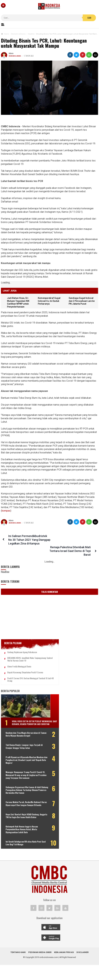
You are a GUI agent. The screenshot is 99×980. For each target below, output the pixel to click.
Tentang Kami (18, 967)
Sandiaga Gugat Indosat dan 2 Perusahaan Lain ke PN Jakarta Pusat (82, 301)
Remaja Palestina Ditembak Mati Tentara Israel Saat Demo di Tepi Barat (72, 540)
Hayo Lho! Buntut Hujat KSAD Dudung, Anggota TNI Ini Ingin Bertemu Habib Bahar (19, 829)
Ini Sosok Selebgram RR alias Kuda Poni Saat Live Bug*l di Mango (21, 858)
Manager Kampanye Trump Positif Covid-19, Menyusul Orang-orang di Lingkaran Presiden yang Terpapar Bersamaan (21, 780)
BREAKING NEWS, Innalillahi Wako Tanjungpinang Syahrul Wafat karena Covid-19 (25, 653)
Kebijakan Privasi (64, 967)
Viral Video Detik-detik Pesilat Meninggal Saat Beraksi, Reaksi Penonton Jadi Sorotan (27, 719)
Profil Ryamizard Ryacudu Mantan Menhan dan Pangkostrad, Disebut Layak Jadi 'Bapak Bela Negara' (21, 764)
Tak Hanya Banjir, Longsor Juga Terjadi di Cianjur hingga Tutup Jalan (20, 749)
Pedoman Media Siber (40, 967)
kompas (6, 511)
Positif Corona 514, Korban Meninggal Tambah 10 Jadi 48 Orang (23, 675)
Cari (89, 18)
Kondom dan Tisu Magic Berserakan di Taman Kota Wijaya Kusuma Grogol (22, 734)
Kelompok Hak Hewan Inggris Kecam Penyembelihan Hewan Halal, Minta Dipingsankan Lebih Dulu (22, 844)
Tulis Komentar (49, 584)
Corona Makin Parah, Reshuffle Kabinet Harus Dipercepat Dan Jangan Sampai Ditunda (20, 814)
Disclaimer (82, 967)
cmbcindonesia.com (49, 972)
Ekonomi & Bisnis (15, 56)
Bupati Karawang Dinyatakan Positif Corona (25, 668)
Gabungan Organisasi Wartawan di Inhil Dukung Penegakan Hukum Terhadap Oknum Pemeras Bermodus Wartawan (22, 798)
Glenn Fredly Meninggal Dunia (19, 662)
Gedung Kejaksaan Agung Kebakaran (22, 645)
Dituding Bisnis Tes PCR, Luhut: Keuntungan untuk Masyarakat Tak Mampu (44, 43)
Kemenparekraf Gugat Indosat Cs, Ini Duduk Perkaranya (50, 301)
